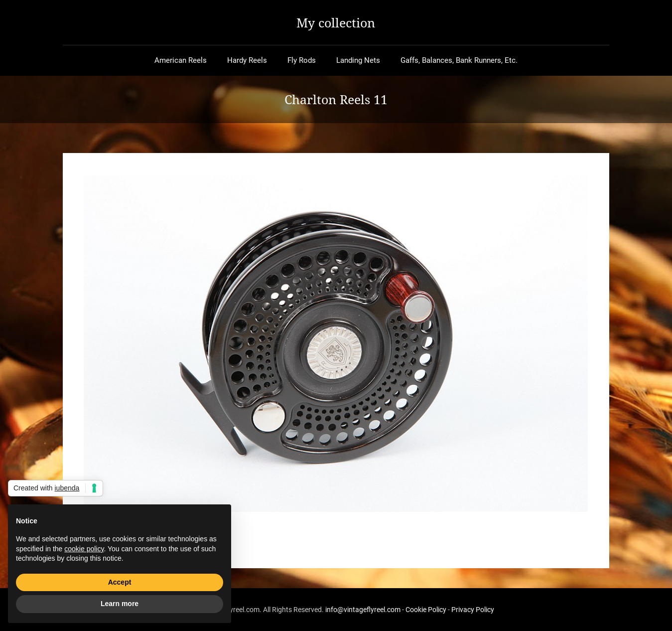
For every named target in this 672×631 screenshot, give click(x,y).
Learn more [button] (120, 604)
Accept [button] (120, 582)
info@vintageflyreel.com (363, 610)
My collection (336, 22)
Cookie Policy (426, 610)
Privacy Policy (473, 610)
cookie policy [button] (84, 549)
